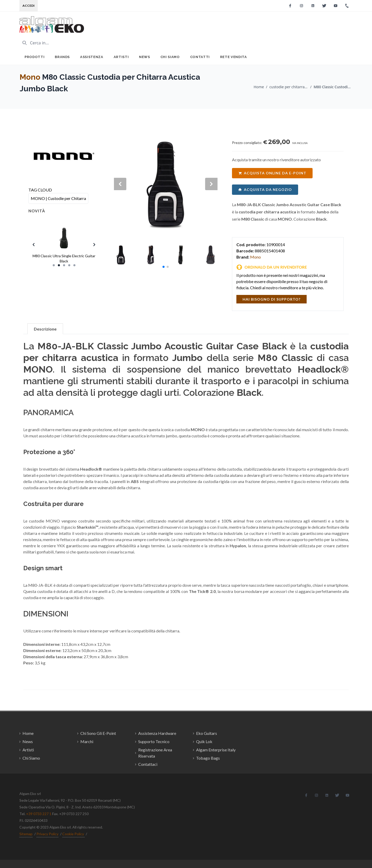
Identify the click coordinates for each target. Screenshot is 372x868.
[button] (164, 267)
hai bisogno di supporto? (272, 299)
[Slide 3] (64, 265)
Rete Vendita (234, 57)
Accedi (29, 6)
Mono (30, 77)
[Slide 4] (69, 265)
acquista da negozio (265, 190)
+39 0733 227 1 (39, 814)
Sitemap (26, 834)
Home (259, 87)
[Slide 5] (74, 265)
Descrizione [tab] (45, 329)
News (145, 57)
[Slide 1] (54, 265)
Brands (62, 57)
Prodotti (34, 57)
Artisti (121, 57)
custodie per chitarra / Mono (289, 87)
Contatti (200, 57)
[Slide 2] (59, 265)
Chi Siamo (170, 57)
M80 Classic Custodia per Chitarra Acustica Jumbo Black (333, 87)
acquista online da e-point (272, 173)
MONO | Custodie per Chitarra (58, 198)
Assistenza (92, 57)
